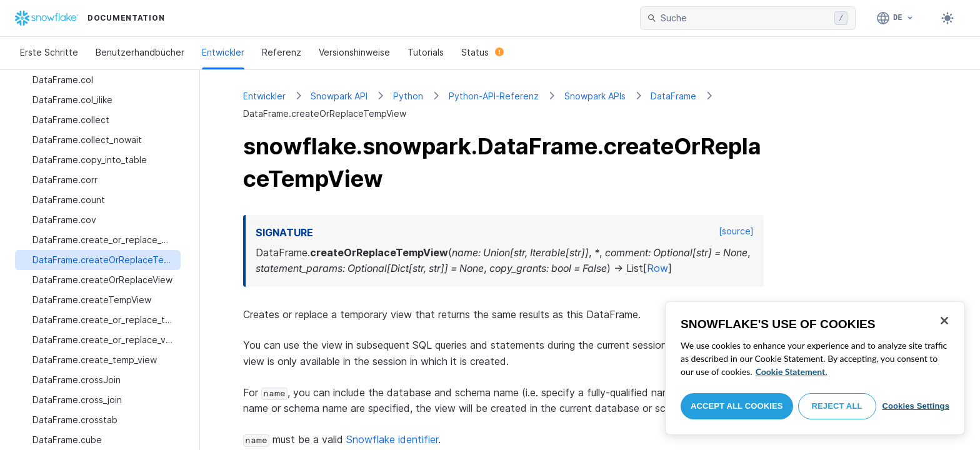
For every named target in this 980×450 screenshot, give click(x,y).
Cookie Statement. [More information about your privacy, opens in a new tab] (792, 372)
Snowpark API (339, 96)
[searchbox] (745, 18)
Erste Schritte (49, 52)
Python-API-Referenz (494, 96)
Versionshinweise (354, 52)
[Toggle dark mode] (947, 18)
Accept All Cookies (737, 406)
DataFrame (673, 96)
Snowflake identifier (392, 439)
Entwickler (223, 52)
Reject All (837, 406)
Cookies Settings (916, 406)
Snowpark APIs (595, 96)
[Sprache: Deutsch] (895, 18)
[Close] (944, 321)
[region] (815, 368)
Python (408, 96)
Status (482, 52)
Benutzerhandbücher (140, 52)
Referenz (282, 52)
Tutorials (426, 52)
